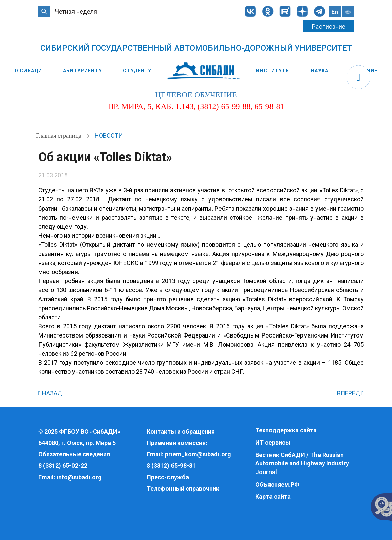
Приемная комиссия (176, 443)
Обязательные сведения (74, 454)
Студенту (137, 71)
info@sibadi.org (79, 477)
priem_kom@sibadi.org (198, 454)
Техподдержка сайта (286, 430)
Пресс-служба (168, 477)
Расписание (329, 26)
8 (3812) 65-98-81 (171, 466)
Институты (273, 71)
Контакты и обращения (181, 431)
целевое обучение (196, 95)
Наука (320, 71)
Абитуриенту (83, 71)
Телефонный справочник (183, 488)
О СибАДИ (28, 71)
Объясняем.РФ (277, 484)
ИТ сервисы (273, 442)
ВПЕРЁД (350, 393)
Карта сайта (273, 497)
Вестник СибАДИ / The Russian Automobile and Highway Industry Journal (302, 463)
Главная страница (59, 136)
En (335, 12)
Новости (109, 136)
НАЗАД (50, 393)
